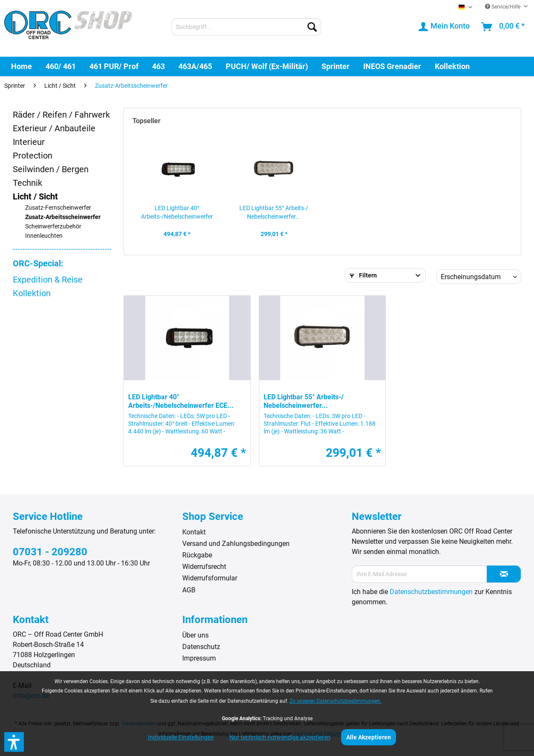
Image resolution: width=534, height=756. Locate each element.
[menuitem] (246, 27)
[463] (158, 66)
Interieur (29, 142)
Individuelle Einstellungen (181, 737)
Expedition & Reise (48, 280)
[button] (14, 742)
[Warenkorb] (503, 27)
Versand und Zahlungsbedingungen (236, 544)
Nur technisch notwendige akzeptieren (280, 737)
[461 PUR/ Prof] (114, 66)
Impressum (199, 658)
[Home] (22, 66)
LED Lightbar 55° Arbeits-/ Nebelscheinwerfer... (274, 212)
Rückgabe (197, 555)
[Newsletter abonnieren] (504, 574)
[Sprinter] (336, 66)
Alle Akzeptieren (369, 737)
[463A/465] (195, 66)
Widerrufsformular (210, 578)
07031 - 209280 (50, 552)
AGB (189, 590)
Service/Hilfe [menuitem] (503, 7)
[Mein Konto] (445, 27)
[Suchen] (312, 27)
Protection (33, 156)
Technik (27, 183)
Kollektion (32, 293)
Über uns (195, 635)
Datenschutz (201, 647)
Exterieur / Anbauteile (54, 128)
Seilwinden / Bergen (51, 169)
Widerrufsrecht (204, 567)
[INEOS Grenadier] (392, 66)
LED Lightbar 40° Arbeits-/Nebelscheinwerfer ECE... (177, 213)
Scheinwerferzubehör (53, 227)
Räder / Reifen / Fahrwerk (61, 115)
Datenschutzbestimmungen (431, 592)
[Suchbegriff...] (246, 27)
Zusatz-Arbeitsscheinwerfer (63, 217)
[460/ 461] (61, 66)
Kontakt (194, 532)
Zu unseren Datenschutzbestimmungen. (336, 701)
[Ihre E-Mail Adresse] (419, 574)
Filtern (363, 275)
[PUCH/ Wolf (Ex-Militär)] (267, 66)
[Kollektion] (452, 66)
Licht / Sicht (35, 196)
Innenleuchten (44, 236)
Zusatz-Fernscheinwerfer (58, 208)
